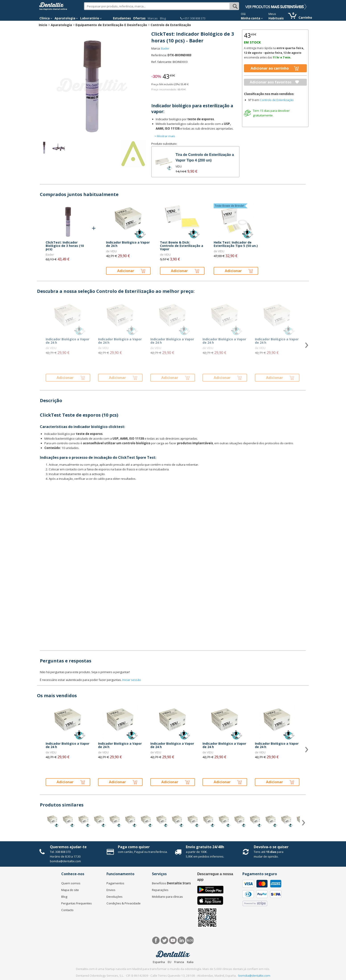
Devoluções (115, 897)
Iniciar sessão (132, 680)
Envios (111, 890)
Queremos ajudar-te (68, 847)
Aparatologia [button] (66, 18)
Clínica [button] (46, 18)
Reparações (160, 890)
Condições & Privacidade (124, 903)
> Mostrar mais (165, 136)
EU (170, 962)
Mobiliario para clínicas (167, 897)
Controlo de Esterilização (171, 25)
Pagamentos (115, 883)
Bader (165, 48)
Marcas (153, 18)
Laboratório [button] (91, 18)
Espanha (159, 962)
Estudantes (122, 18)
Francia (179, 962)
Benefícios (171, 883)
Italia (190, 962)
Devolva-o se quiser (271, 847)
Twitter (165, 940)
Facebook (156, 940)
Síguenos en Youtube (173, 940)
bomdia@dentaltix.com (65, 861)
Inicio (43, 25)
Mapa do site (70, 890)
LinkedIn (181, 940)
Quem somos (71, 883)
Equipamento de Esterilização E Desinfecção (111, 25)
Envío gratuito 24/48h (205, 847)
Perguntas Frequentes (77, 903)
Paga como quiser (134, 847)
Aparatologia (61, 25)
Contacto (67, 910)
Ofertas (139, 18)
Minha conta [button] (252, 18)
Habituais (276, 18)
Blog (163, 18)
